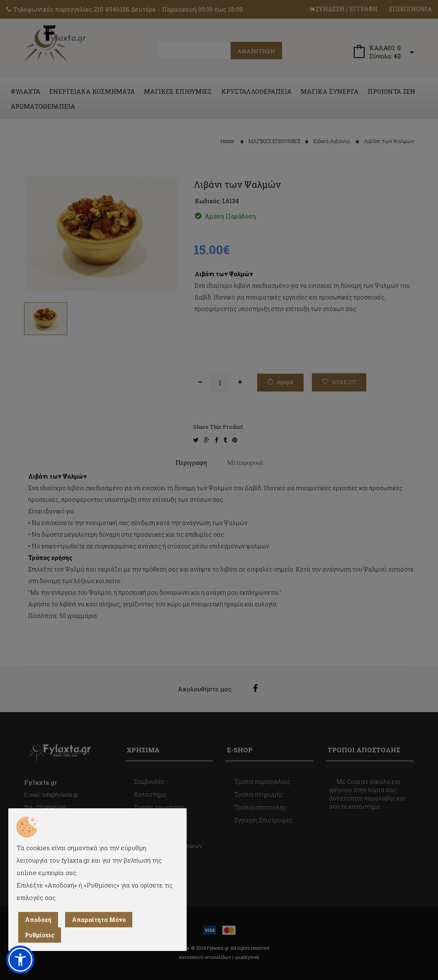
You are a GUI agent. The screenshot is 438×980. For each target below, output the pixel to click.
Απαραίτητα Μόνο (99, 920)
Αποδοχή (38, 920)
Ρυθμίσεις (40, 935)
